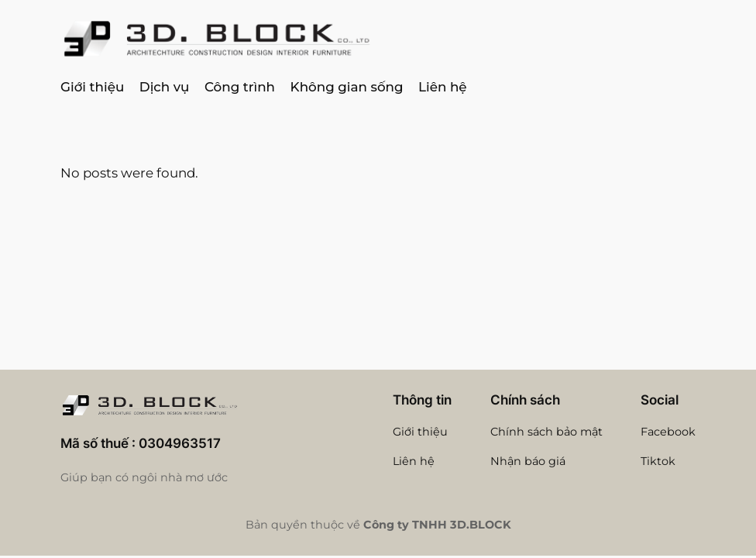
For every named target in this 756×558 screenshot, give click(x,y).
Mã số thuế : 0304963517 (141, 443)
